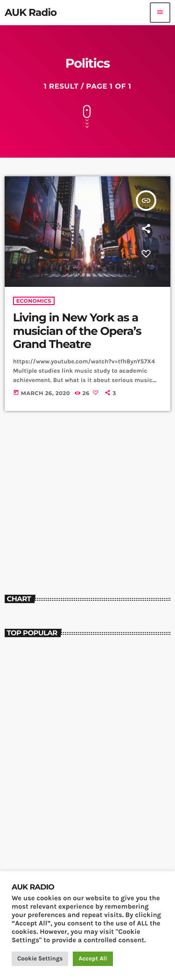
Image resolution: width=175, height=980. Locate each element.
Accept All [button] (93, 959)
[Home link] (31, 13)
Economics (34, 301)
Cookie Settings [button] (40, 959)
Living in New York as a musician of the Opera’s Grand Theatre (77, 331)
